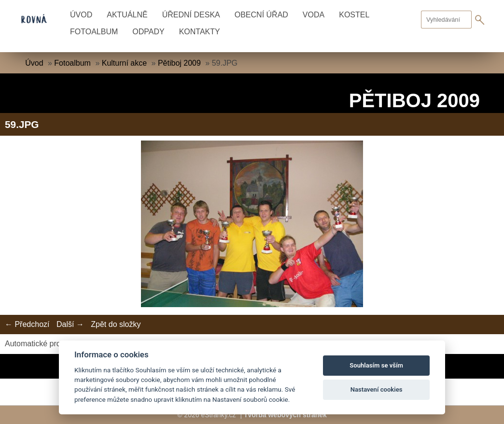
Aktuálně (127, 15)
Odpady (148, 32)
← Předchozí (27, 324)
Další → (70, 324)
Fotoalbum (94, 32)
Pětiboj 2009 (179, 63)
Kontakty (200, 32)
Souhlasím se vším (376, 365)
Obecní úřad (261, 15)
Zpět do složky (116, 324)
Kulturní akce (124, 63)
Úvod (81, 15)
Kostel (354, 15)
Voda (314, 15)
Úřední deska (191, 15)
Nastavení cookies (377, 389)
